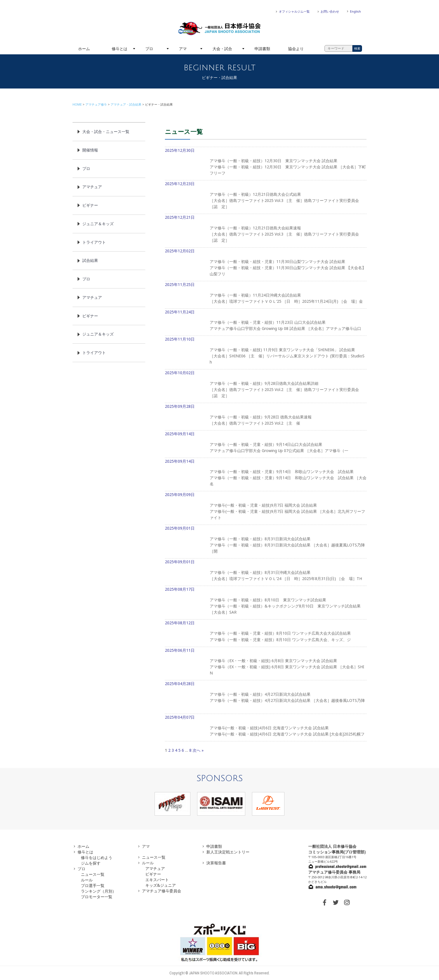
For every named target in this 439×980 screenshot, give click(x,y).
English (355, 11)
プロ (149, 49)
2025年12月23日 (266, 197)
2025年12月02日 (266, 265)
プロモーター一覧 (97, 897)
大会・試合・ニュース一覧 (106, 131)
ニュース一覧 (93, 874)
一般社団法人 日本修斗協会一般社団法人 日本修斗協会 (219, 29)
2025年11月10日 (266, 353)
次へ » (198, 750)
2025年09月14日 (266, 444)
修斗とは (120, 49)
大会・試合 (222, 49)
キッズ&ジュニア (161, 885)
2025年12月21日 (266, 231)
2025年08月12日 (266, 634)
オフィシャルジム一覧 (294, 11)
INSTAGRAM (347, 902)
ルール (87, 880)
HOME (77, 104)
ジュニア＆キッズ (98, 224)
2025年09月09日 (266, 508)
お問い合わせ (330, 11)
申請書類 (262, 49)
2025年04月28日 (266, 697)
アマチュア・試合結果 (126, 104)
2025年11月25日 (266, 295)
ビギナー (90, 205)
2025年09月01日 (266, 542)
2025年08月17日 (266, 603)
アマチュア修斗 (96, 104)
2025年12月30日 (266, 164)
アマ (183, 49)
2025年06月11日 (266, 664)
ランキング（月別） (99, 891)
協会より (296, 49)
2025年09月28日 (266, 417)
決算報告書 (216, 863)
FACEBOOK (324, 902)
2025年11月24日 (266, 323)
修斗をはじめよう (97, 857)
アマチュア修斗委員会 (162, 891)
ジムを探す (91, 863)
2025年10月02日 (266, 387)
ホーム (84, 49)
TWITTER (336, 902)
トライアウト (94, 242)
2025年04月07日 (266, 728)
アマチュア (92, 187)
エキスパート (157, 880)
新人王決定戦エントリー (228, 852)
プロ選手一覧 (93, 885)
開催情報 (90, 150)
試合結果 (90, 260)
